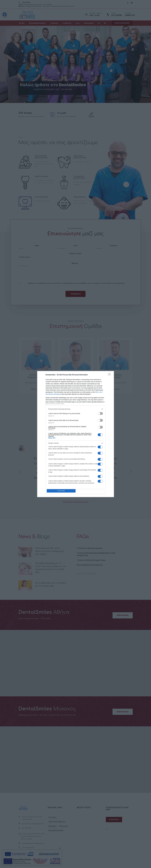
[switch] (100, 413)
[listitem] (76, 409)
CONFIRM (61, 491)
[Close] (110, 375)
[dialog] (76, 434)
